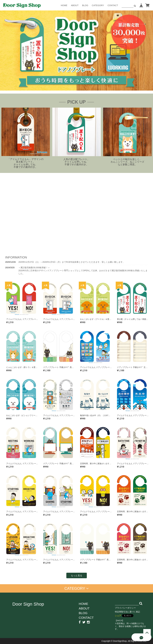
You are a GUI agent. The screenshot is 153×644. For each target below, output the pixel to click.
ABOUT (75, 5)
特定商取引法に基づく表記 (127, 612)
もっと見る (77, 575)
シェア (118, 616)
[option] (76, 51)
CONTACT (113, 5)
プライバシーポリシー (125, 608)
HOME (64, 5)
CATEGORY (98, 5)
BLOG (85, 5)
